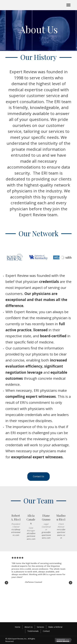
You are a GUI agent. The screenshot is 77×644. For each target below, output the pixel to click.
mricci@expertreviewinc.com (61, 534)
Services (40, 627)
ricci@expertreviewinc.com (16, 532)
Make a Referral (55, 627)
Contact (46, 631)
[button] (68, 5)
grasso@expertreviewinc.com (46, 535)
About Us (29, 627)
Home (18, 627)
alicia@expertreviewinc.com (31, 536)
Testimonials (33, 631)
